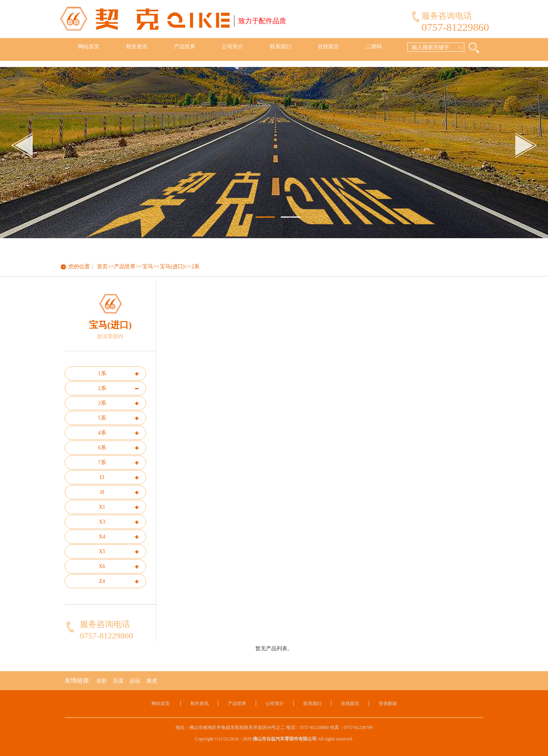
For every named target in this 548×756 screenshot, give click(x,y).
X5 (102, 551)
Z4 (102, 581)
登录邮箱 (388, 703)
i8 (102, 492)
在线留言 (328, 47)
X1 (102, 507)
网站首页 (89, 47)
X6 (102, 566)
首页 (102, 267)
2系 (195, 267)
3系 (102, 403)
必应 (135, 681)
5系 (102, 418)
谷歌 (102, 681)
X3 (102, 522)
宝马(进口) (172, 267)
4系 (102, 433)
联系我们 (280, 47)
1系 (102, 373)
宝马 (148, 267)
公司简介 (233, 47)
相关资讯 (137, 47)
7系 (102, 462)
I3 (102, 477)
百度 (118, 681)
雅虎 (152, 681)
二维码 (374, 47)
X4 (102, 537)
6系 (102, 448)
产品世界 (185, 47)
